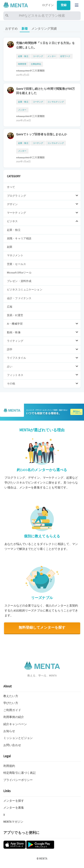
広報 (10, 307)
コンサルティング (56, 102)
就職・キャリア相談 (19, 239)
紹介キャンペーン (15, 724)
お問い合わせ (12, 745)
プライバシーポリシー (18, 780)
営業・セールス (16, 264)
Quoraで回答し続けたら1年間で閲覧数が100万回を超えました (46, 91)
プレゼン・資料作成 (19, 281)
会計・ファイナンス (19, 298)
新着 (25, 29)
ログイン (48, 5)
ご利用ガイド (12, 710)
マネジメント (15, 256)
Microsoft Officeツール (19, 273)
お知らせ (9, 731)
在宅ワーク (65, 56)
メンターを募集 (14, 808)
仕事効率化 (36, 64)
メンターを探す (14, 801)
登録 (64, 5)
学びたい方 (11, 703)
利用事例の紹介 (14, 717)
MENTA (43, 859)
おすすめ (12, 29)
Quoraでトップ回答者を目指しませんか (42, 134)
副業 (10, 247)
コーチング (38, 56)
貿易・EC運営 (15, 315)
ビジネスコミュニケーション (25, 290)
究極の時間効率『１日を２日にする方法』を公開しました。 (46, 45)
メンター (52, 56)
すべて (11, 187)
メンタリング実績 (44, 29)
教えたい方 (11, 696)
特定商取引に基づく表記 (19, 773)
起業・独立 (14, 230)
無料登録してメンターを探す (42, 628)
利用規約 (9, 766)
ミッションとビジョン (18, 738)
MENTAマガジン (13, 822)
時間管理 (22, 64)
